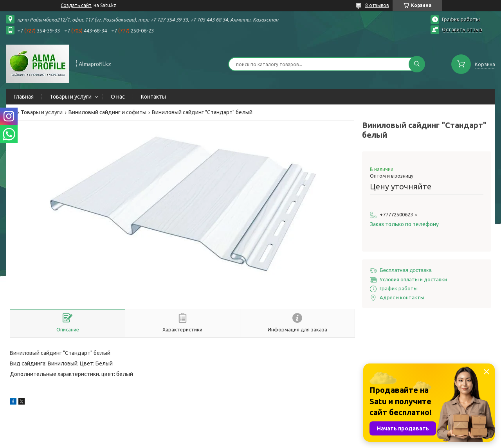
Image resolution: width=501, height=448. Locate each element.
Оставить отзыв (462, 29)
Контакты (153, 97)
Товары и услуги (71, 97)
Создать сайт (76, 5)
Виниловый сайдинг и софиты (107, 112)
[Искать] (417, 64)
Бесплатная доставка (406, 270)
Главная (24, 97)
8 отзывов (377, 5)
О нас (118, 97)
